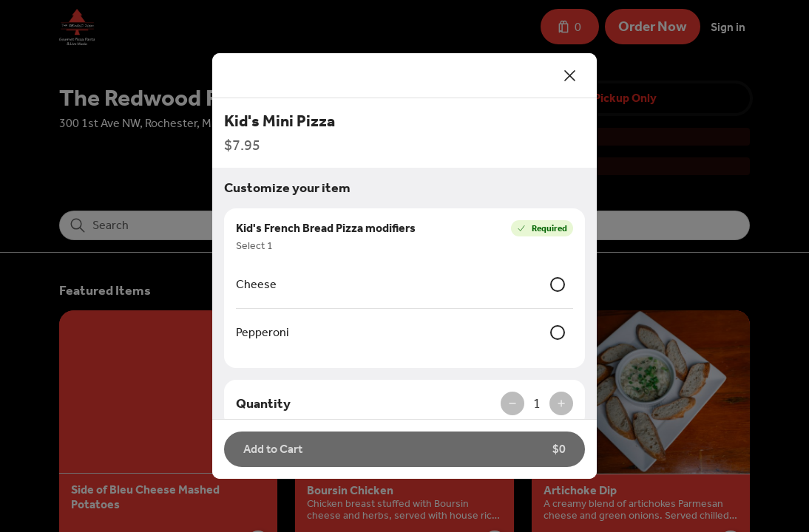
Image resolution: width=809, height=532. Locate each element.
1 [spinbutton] (537, 403)
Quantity (263, 403)
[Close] (570, 75)
